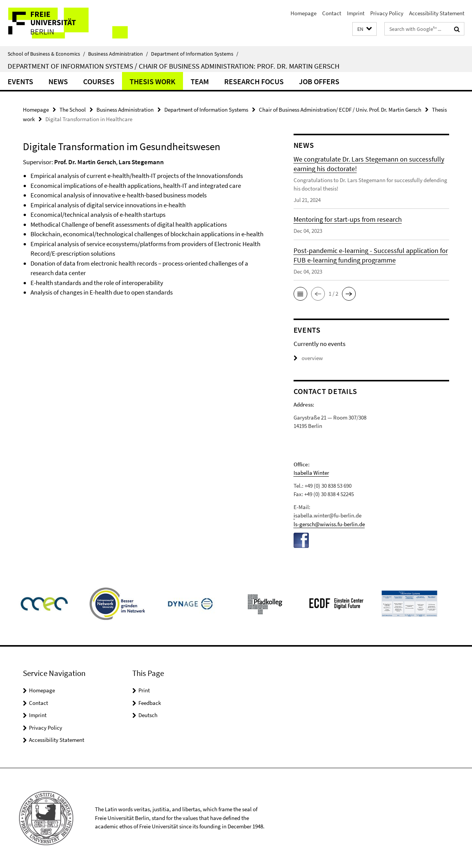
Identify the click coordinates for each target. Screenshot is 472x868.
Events (20, 81)
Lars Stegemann (141, 162)
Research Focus (254, 81)
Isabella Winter (311, 473)
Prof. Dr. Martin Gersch (85, 162)
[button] (364, 29)
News (58, 81)
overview (308, 358)
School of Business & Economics (46, 54)
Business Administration (118, 54)
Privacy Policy (387, 13)
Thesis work (153, 81)
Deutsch (148, 715)
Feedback (150, 703)
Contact (332, 13)
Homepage (303, 13)
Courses (99, 81)
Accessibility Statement (437, 13)
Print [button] (144, 690)
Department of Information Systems (195, 54)
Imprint (356, 13)
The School (73, 110)
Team (200, 81)
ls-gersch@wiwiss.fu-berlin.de (329, 524)
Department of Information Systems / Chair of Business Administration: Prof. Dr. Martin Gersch (173, 66)
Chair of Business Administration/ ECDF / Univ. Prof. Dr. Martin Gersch (340, 110)
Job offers (319, 81)
